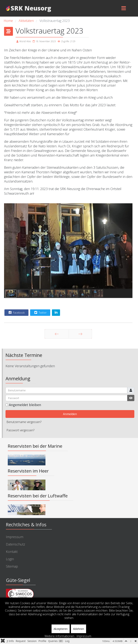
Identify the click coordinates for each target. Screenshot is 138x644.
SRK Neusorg (31, 8)
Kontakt (12, 552)
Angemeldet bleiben (25, 405)
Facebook (16, 313)
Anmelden (70, 414)
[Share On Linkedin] (56, 313)
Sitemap (12, 566)
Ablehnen (79, 629)
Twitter (40, 313)
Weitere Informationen (59, 636)
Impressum (15, 537)
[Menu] (124, 8)
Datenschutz (16, 544)
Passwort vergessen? (20, 430)
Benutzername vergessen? (24, 422)
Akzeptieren (61, 629)
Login (10, 559)
